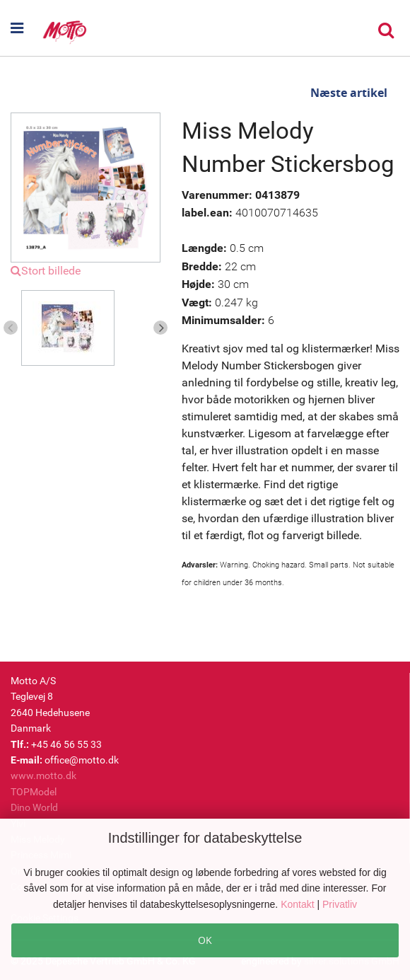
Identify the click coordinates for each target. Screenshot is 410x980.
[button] (26, 28)
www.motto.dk (43, 776)
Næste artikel (349, 93)
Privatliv (340, 904)
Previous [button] (11, 328)
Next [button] (160, 328)
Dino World (34, 807)
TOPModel (34, 792)
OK (205, 940)
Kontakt (299, 904)
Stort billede (46, 271)
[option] (86, 328)
